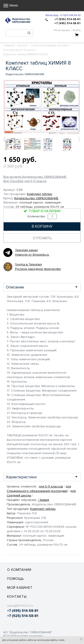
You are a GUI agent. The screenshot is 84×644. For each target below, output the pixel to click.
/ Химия (43, 500)
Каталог (23, 46)
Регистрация (62, 30)
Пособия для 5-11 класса (19, 50)
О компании (19, 570)
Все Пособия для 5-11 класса (25, 181)
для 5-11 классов (51, 486)
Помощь (15, 579)
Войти (77, 30)
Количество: (42, 216)
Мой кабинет (20, 588)
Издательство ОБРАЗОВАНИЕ (36, 198)
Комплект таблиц (39, 194)
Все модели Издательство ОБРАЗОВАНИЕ (35, 177)
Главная (9, 46)
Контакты (17, 597)
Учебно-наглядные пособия (50, 46)
